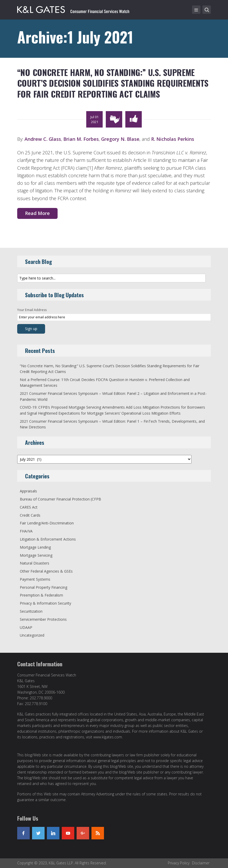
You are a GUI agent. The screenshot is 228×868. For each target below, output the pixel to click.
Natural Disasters (35, 563)
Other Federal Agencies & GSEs (46, 571)
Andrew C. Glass (43, 139)
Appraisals (28, 491)
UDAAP (26, 627)
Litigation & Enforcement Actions (48, 539)
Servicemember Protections (43, 619)
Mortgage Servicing (36, 555)
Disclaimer (201, 863)
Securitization (31, 611)
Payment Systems (35, 579)
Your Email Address (32, 310)
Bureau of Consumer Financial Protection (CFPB (60, 499)
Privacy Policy (179, 863)
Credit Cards (30, 515)
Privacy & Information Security (45, 603)
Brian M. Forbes (81, 139)
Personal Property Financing (44, 587)
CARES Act (29, 507)
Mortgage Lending (35, 547)
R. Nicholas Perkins (173, 139)
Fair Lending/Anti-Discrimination (47, 523)
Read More (37, 213)
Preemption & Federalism (41, 595)
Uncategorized (32, 635)
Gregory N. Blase (120, 139)
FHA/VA (26, 531)
